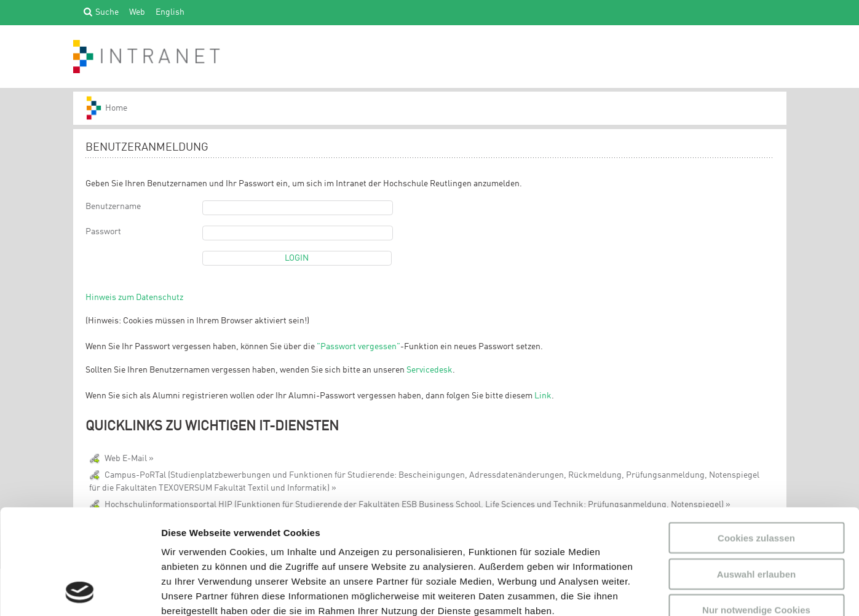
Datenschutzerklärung (213, 542)
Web (137, 12)
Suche (107, 12)
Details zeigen (654, 592)
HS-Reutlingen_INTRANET (113, 108)
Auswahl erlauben (756, 476)
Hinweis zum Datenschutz (134, 298)
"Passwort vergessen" (358, 347)
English (170, 12)
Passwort (103, 232)
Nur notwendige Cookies (756, 511)
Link (543, 396)
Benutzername (113, 207)
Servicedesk (429, 370)
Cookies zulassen (756, 439)
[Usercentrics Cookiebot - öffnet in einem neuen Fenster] (80, 592)
